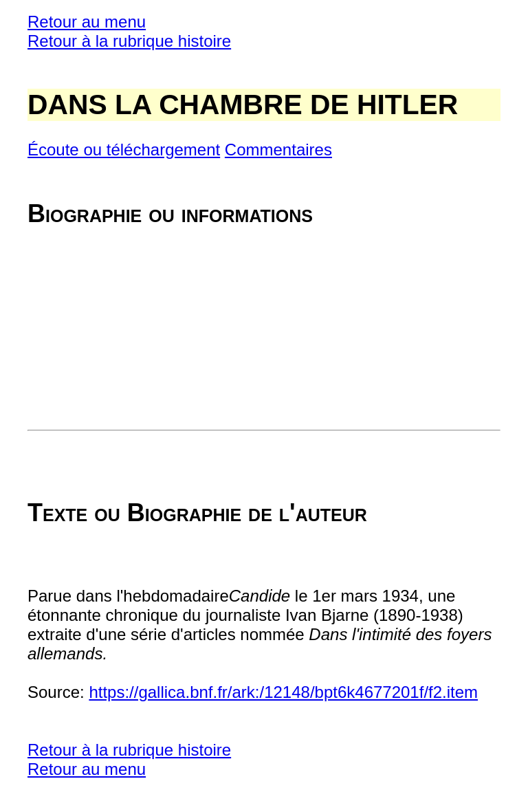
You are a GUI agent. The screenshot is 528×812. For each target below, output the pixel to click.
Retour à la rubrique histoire (129, 41)
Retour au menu (87, 22)
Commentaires (278, 150)
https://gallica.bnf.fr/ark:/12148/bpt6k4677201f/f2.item (283, 692)
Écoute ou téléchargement (124, 150)
